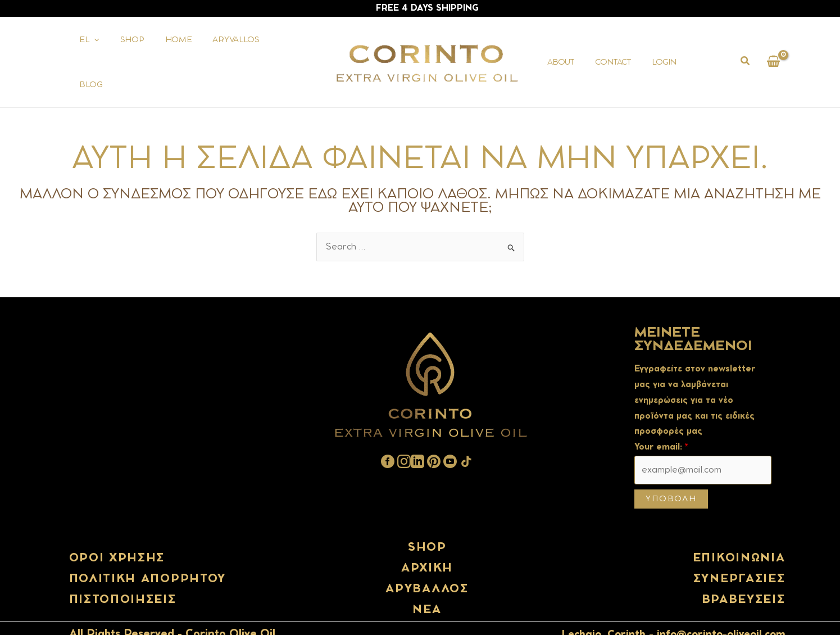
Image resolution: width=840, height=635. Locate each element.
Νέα (427, 589)
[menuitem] (87, 52)
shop (427, 527)
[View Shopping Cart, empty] (774, 52)
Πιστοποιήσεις (123, 579)
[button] (746, 53)
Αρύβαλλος (427, 569)
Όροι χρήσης (117, 537)
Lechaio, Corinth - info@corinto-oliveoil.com (674, 614)
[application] (92, 52)
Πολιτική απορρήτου (148, 558)
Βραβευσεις (744, 579)
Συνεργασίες (739, 558)
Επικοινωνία (739, 537)
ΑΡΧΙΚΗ (427, 548)
